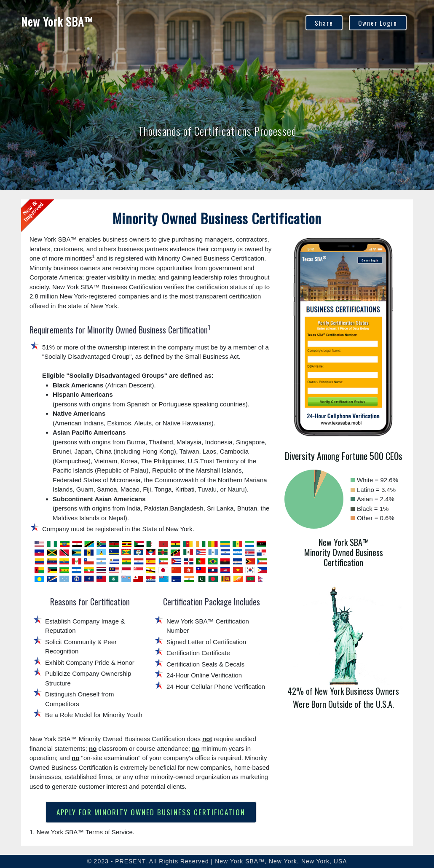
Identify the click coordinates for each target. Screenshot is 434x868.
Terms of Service (109, 832)
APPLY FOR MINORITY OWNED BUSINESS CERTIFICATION (151, 812)
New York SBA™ (57, 21)
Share (324, 23)
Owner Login (378, 23)
